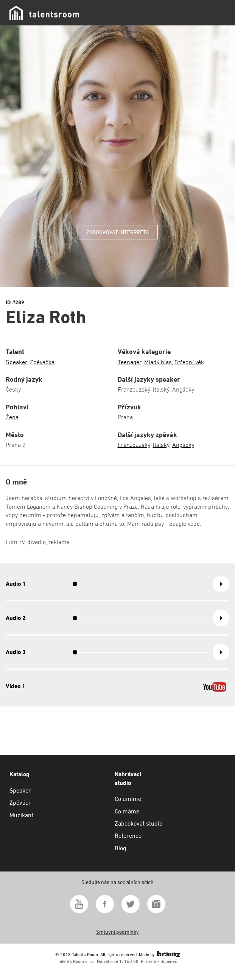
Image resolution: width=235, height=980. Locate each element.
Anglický (183, 445)
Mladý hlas (158, 362)
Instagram (156, 904)
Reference (128, 836)
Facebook (105, 904)
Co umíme (128, 799)
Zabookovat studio (139, 823)
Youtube (79, 904)
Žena (12, 417)
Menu (220, 13)
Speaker (16, 362)
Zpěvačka (42, 362)
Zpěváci (20, 803)
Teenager (130, 362)
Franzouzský (134, 445)
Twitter (131, 904)
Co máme (127, 811)
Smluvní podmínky (117, 932)
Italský (161, 445)
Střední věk (189, 362)
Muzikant (21, 815)
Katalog (19, 774)
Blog (120, 848)
